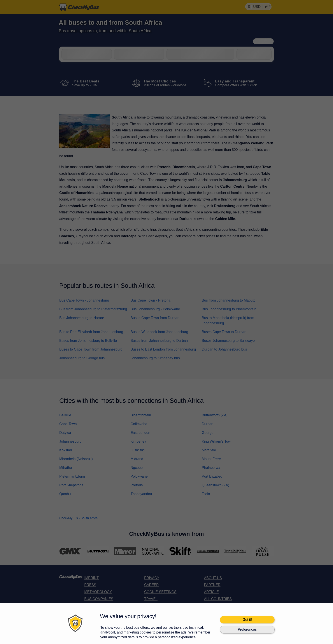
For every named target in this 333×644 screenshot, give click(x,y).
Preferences (247, 629)
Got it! (247, 620)
